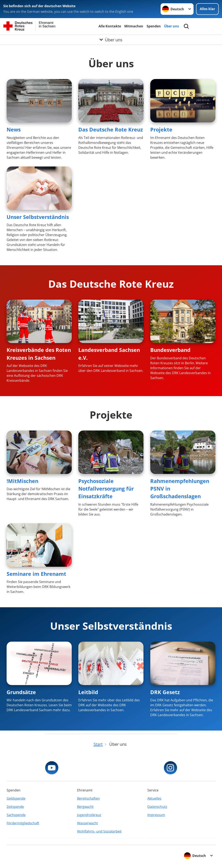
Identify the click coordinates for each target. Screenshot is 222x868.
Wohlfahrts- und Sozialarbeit (99, 831)
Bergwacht (85, 807)
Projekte (161, 129)
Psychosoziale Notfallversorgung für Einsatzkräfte (106, 489)
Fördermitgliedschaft (23, 823)
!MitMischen (22, 481)
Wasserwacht (88, 823)
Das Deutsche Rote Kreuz (111, 129)
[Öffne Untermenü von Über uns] (111, 40)
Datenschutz (157, 807)
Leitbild (88, 692)
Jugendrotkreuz (89, 815)
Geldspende (16, 798)
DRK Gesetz (165, 692)
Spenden (154, 26)
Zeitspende (15, 807)
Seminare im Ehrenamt (36, 574)
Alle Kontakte (110, 26)
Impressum (156, 815)
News (14, 129)
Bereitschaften (88, 798)
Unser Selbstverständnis (38, 217)
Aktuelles (154, 798)
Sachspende (16, 815)
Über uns (171, 26)
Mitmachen (134, 26)
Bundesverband (170, 350)
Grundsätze (21, 692)
